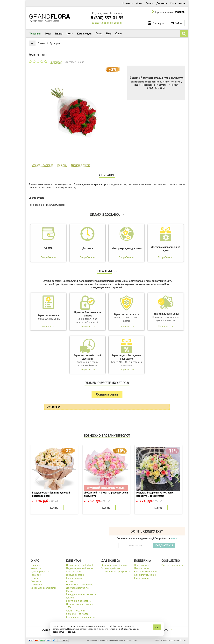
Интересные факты (172, 565)
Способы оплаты (76, 571)
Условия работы (111, 568)
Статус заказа (178, 3)
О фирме (36, 565)
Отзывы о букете (81, 165)
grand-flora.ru (180, 640)
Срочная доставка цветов (81, 617)
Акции (70, 581)
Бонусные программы (79, 601)
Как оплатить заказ (145, 575)
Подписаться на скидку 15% (79, 606)
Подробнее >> (48, 257)
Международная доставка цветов (81, 596)
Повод (99, 33)
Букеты (59, 34)
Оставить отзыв (107, 394)
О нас (139, 3)
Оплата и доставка (43, 165)
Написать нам (142, 568)
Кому (109, 33)
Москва (180, 12)
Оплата (150, 3)
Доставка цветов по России (77, 589)
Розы (48, 34)
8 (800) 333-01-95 (107, 18)
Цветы (70, 33)
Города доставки (76, 575)
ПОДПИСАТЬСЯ (164, 545)
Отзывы (35, 578)
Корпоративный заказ (114, 565)
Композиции (84, 34)
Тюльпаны (35, 34)
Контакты (128, 3)
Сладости (47, 630)
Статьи (119, 33)
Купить (54, 508)
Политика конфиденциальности (43, 586)
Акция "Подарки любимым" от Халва (77, 612)
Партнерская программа (116, 571)
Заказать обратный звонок (107, 23)
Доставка (162, 3)
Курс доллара (74, 578)
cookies (73, 626)
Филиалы (36, 581)
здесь (174, 538)
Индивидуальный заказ (80, 568)
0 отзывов (56, 62)
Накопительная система (80, 584)
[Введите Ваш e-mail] (136, 545)
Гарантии (62, 165)
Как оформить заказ (146, 571)
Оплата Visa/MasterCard (80, 565)
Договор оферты (40, 571)
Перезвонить (141, 565)
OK (157, 627)
